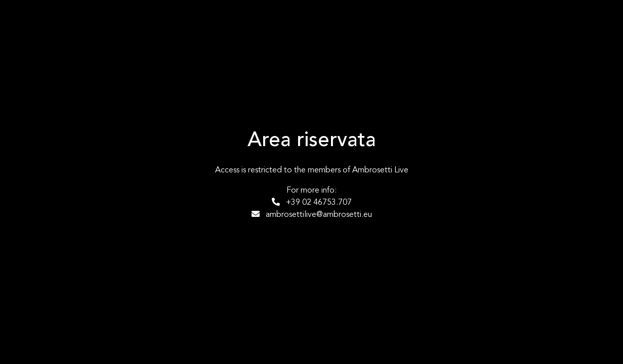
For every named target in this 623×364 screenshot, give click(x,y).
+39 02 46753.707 (312, 202)
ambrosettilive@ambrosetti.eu (312, 214)
